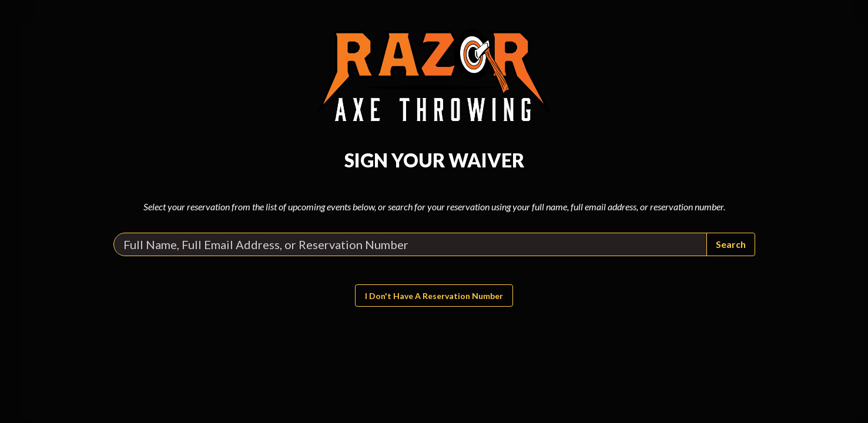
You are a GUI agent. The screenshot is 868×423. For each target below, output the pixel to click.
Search (731, 244)
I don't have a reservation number (434, 296)
